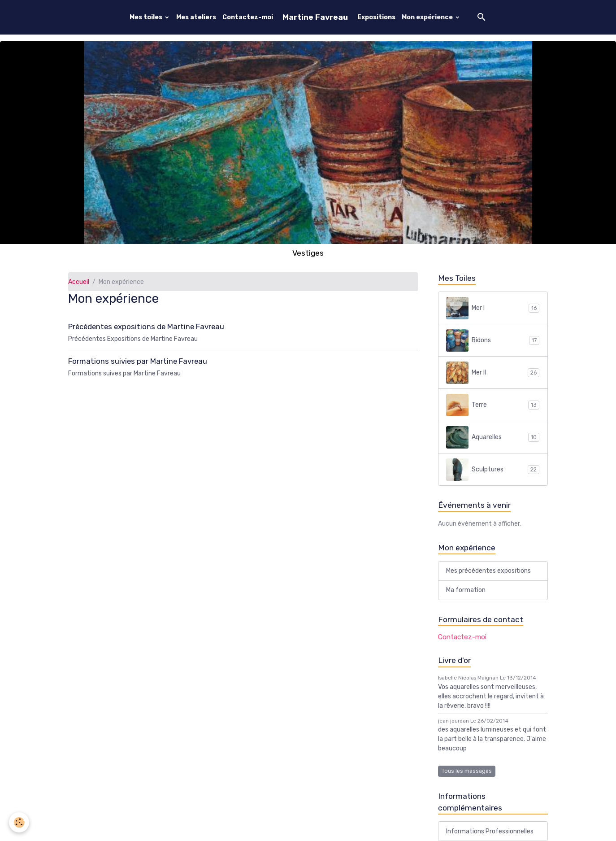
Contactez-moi (248, 17)
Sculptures (493, 470)
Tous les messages (467, 771)
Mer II (493, 373)
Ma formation (466, 590)
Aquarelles (493, 437)
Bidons (493, 340)
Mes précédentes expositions (488, 571)
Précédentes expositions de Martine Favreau (146, 327)
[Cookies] (19, 822)
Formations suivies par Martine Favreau (138, 361)
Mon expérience (428, 17)
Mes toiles (147, 17)
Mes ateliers (196, 17)
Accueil (79, 282)
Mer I (493, 308)
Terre (493, 405)
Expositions (376, 17)
